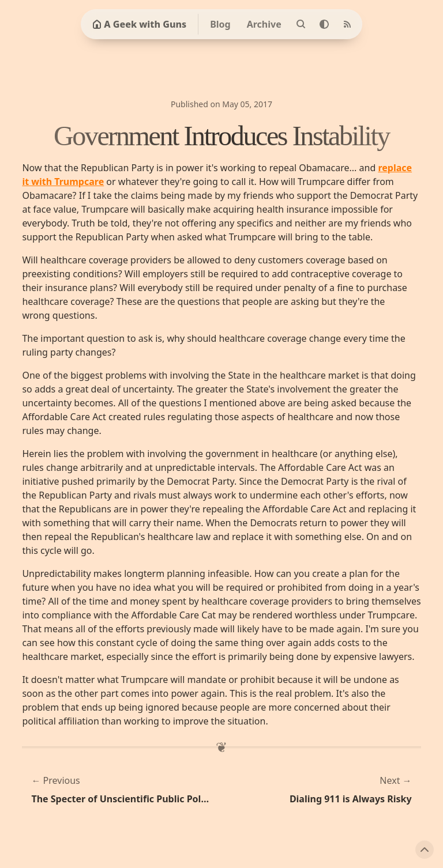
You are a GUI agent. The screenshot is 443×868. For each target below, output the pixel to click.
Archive (264, 24)
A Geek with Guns (139, 24)
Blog (220, 24)
